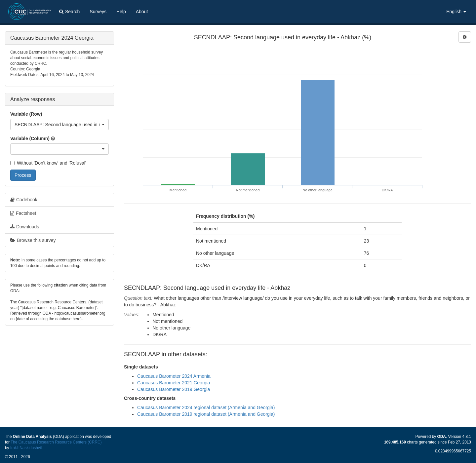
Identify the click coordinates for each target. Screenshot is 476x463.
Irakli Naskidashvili (26, 448)
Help (121, 12)
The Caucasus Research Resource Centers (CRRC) (56, 442)
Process (23, 175)
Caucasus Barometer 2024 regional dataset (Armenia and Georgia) (206, 407)
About (142, 12)
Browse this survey (33, 240)
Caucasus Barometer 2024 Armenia (174, 376)
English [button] (456, 12)
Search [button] (69, 12)
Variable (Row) (26, 114)
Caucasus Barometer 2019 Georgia (174, 389)
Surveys (98, 12)
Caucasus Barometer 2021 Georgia (174, 383)
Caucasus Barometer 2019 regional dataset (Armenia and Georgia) (206, 414)
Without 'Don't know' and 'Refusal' (48, 163)
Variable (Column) (30, 138)
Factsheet (23, 213)
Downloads (25, 227)
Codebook (24, 200)
